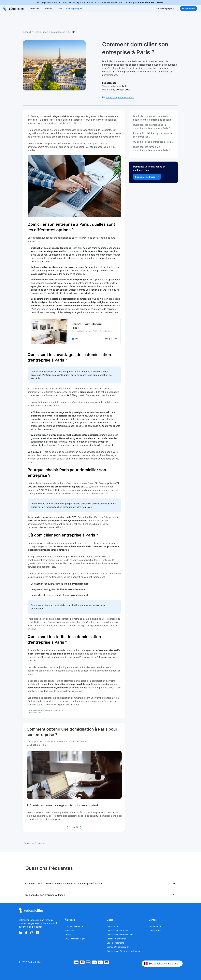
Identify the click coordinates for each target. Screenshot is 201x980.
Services (48, 9)
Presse (68, 935)
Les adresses (58, 32)
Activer (160, 2)
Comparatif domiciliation (118, 947)
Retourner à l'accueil (35, 843)
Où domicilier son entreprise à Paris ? (63, 535)
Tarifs (59, 9)
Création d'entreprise (116, 939)
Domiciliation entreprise (118, 930)
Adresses (34, 9)
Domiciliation (41, 32)
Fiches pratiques (74, 9)
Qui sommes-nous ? (74, 926)
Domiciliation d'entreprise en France (123, 951)
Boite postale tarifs (115, 943)
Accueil (27, 32)
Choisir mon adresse (147, 177)
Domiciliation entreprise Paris (120, 935)
